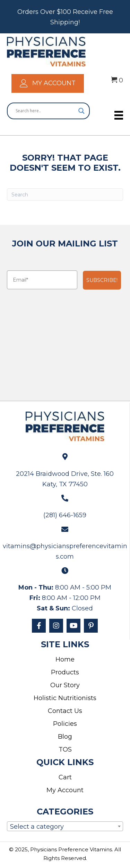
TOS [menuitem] (65, 749)
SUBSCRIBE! (102, 280)
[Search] (65, 194)
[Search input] (45, 111)
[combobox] (65, 826)
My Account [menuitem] (65, 790)
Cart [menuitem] (65, 777)
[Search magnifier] (81, 111)
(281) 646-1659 (65, 515)
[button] (39, 626)
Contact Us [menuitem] (65, 711)
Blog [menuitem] (65, 737)
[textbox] (65, 828)
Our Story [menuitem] (65, 685)
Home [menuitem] (65, 659)
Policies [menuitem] (65, 724)
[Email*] (42, 280)
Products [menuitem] (65, 672)
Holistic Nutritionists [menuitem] (65, 698)
